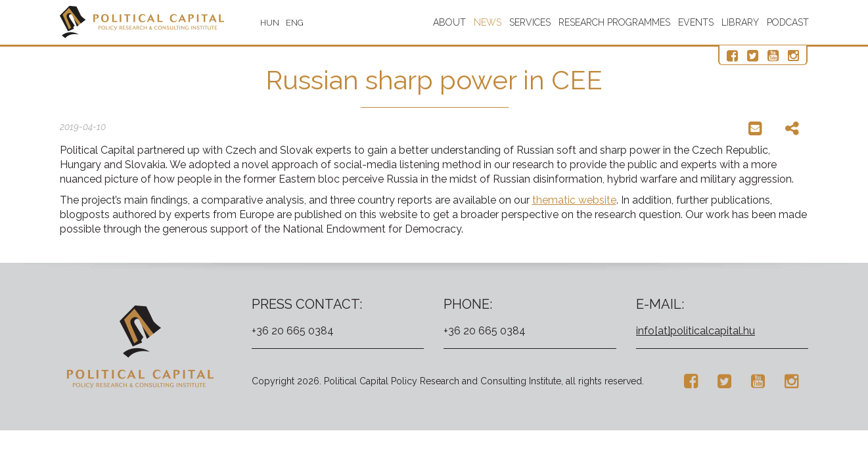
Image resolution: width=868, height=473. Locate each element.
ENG (295, 23)
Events (696, 22)
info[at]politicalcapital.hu (696, 331)
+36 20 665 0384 (293, 331)
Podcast (788, 22)
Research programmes (614, 22)
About (449, 22)
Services (530, 22)
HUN (270, 23)
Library (740, 22)
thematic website (574, 200)
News (488, 22)
